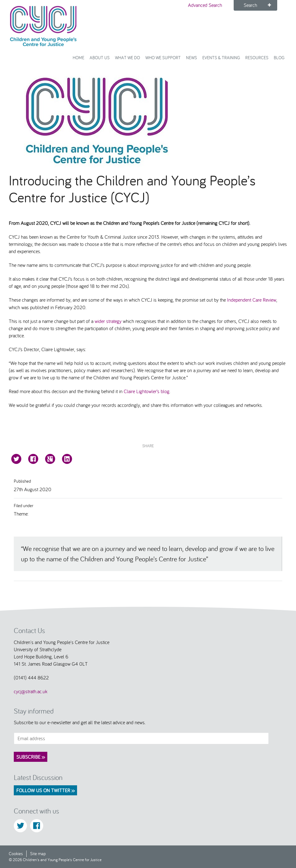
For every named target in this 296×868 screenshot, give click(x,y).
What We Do (127, 57)
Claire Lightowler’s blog (147, 391)
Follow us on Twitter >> (45, 790)
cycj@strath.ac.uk (31, 691)
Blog (279, 57)
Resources (257, 57)
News (192, 57)
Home (78, 57)
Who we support (163, 57)
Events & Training (221, 57)
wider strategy (108, 321)
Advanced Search (205, 5)
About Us (100, 57)
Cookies (16, 853)
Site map (38, 853)
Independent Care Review (252, 300)
